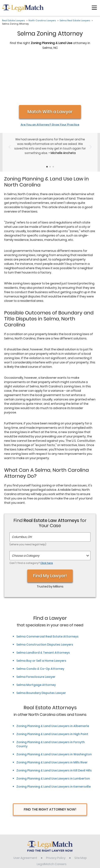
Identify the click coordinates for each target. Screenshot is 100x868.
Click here (47, 519)
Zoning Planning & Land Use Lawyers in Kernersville (54, 743)
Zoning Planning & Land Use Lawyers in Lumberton (53, 735)
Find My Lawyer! (50, 532)
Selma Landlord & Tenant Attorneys (43, 609)
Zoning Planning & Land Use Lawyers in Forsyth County (51, 701)
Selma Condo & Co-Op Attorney (40, 625)
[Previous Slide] (9, 103)
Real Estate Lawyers (13, 20)
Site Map (81, 814)
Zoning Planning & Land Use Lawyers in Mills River (52, 719)
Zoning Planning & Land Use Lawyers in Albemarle (53, 682)
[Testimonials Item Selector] (47, 123)
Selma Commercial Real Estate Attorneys (47, 593)
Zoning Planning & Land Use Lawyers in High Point (52, 690)
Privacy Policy (56, 814)
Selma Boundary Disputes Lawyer (41, 649)
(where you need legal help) (28, 501)
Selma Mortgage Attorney (36, 641)
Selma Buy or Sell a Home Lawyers (41, 617)
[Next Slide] (91, 103)
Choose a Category (26, 512)
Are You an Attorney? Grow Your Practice (50, 81)
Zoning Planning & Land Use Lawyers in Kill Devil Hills (54, 727)
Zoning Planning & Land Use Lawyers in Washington (54, 711)
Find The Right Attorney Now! (50, 766)
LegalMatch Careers (52, 820)
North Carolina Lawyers (42, 20)
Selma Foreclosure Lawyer (36, 633)
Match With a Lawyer (50, 68)
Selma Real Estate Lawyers (75, 20)
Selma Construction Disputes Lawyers (45, 601)
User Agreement (25, 814)
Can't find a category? (31, 519)
